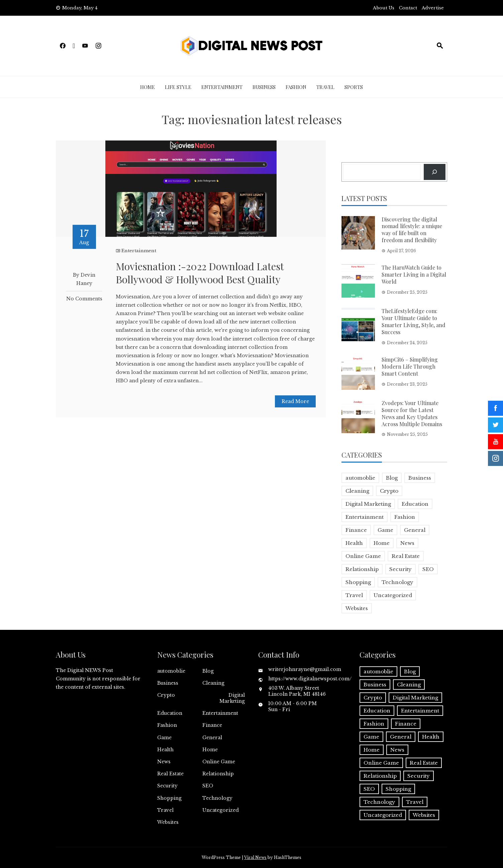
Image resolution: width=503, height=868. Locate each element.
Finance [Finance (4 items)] (356, 530)
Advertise (433, 8)
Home (147, 87)
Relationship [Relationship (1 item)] (362, 569)
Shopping (169, 798)
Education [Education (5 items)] (415, 504)
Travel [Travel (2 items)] (354, 595)
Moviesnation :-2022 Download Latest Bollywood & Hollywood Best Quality (200, 273)
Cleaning (213, 683)
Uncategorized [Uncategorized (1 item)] (393, 595)
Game (164, 738)
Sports (354, 87)
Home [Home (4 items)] (382, 543)
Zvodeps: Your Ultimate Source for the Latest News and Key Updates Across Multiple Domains (412, 413)
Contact (408, 8)
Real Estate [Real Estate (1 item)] (406, 556)
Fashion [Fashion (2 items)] (405, 517)
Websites (168, 822)
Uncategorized (221, 810)
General (212, 738)
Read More (295, 401)
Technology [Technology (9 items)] (397, 582)
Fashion (296, 87)
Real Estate (170, 774)
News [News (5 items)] (407, 543)
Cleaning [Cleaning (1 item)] (357, 491)
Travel (325, 87)
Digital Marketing (232, 698)
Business (264, 87)
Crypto (166, 695)
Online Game (219, 762)
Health (165, 750)
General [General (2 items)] (415, 530)
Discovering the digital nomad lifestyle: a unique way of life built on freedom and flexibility (412, 230)
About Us (384, 8)
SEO (208, 786)
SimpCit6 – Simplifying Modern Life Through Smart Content (410, 366)
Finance (212, 725)
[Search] (435, 172)
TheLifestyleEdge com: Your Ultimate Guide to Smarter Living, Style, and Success (414, 321)
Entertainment (222, 87)
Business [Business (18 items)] (420, 478)
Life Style (178, 87)
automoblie (171, 671)
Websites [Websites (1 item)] (357, 608)
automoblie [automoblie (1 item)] (360, 478)
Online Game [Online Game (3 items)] (363, 556)
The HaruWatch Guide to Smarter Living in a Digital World (414, 274)
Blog (208, 671)
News (164, 762)
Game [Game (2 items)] (385, 530)
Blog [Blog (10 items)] (392, 478)
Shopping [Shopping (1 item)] (358, 582)
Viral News (255, 857)
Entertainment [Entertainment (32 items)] (365, 517)
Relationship (218, 774)
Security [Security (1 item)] (400, 569)
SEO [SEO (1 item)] (428, 569)
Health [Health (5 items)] (354, 543)
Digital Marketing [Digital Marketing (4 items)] (368, 504)
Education (170, 713)
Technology (217, 798)
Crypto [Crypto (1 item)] (389, 491)
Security (167, 786)
